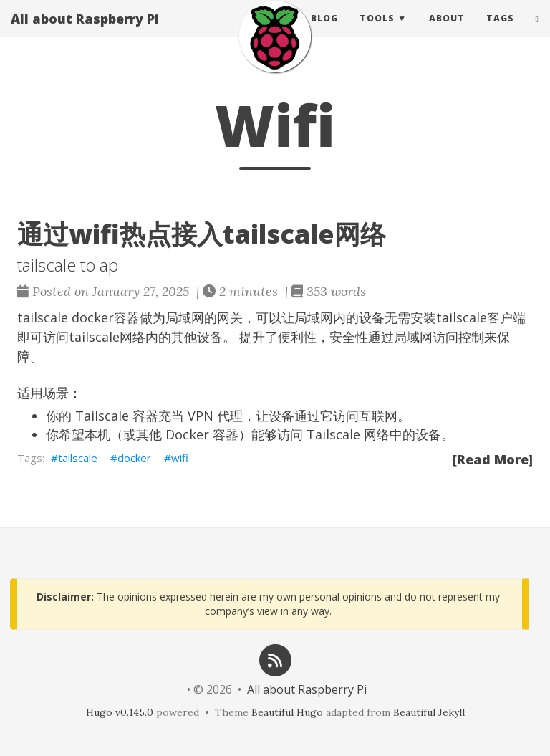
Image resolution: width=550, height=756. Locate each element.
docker (134, 458)
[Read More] (493, 459)
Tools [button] (377, 32)
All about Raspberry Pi (85, 32)
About (447, 32)
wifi (180, 458)
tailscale (78, 458)
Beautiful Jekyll (429, 712)
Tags (500, 32)
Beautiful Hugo (287, 712)
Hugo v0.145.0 (120, 712)
